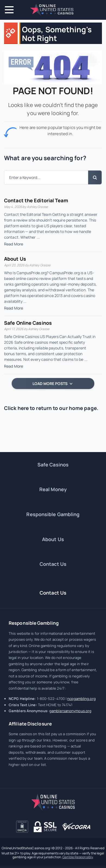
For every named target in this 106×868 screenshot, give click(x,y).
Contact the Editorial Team (36, 200)
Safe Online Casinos (28, 323)
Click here (16, 408)
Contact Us (53, 564)
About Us (15, 259)
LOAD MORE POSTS (52, 384)
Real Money (53, 489)
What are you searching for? (45, 158)
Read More (14, 244)
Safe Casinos (53, 465)
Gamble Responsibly (78, 857)
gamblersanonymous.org (70, 711)
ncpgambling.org (81, 699)
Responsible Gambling (53, 514)
